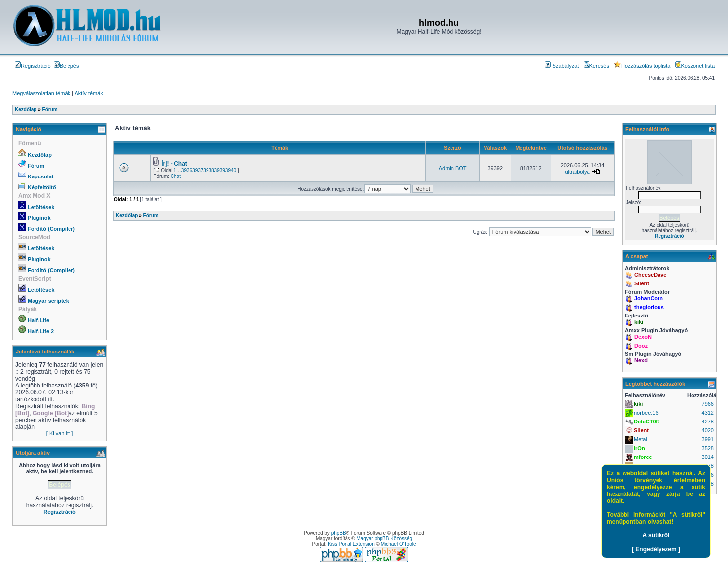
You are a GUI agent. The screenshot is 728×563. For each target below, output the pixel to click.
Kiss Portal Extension (351, 544)
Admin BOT (453, 168)
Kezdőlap (40, 155)
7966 (708, 404)
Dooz (641, 346)
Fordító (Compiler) (51, 229)
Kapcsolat (41, 176)
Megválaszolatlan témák (41, 93)
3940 (231, 170)
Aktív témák (88, 93)
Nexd (641, 360)
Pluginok (39, 218)
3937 (198, 170)
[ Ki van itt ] (60, 433)
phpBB (339, 533)
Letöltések (41, 207)
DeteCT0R (647, 422)
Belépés (67, 66)
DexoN (643, 337)
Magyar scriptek (48, 301)
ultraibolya (577, 172)
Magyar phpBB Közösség (384, 539)
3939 (220, 170)
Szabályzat (562, 66)
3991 (708, 439)
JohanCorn (649, 298)
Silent (642, 283)
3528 (708, 448)
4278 (708, 422)
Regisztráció (33, 66)
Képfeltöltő (42, 187)
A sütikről (656, 535)
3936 (187, 170)
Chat (176, 176)
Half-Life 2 (41, 331)
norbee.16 (646, 413)
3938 (208, 170)
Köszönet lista (695, 66)
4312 (708, 413)
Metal (641, 439)
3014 (708, 457)
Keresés (596, 66)
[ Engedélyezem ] (656, 549)
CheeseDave (650, 275)
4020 (708, 430)
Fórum (36, 166)
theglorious (649, 307)
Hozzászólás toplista (642, 66)
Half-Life (38, 320)
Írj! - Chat (174, 164)
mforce (643, 457)
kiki (639, 322)
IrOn (640, 448)
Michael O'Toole (399, 544)
